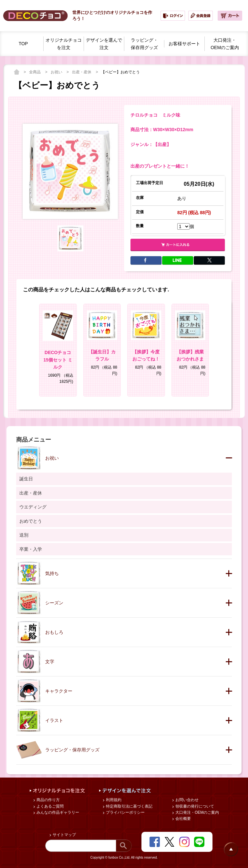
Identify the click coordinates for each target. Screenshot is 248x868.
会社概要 (183, 819)
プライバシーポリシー (125, 812)
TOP (23, 44)
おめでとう (31, 521)
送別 (24, 535)
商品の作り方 (48, 800)
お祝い (57, 72)
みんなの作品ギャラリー (57, 812)
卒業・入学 (31, 549)
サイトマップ (64, 835)
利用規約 (113, 800)
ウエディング (33, 507)
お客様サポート (184, 44)
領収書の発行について (194, 806)
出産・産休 (82, 72)
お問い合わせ (186, 800)
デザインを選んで (104, 44)
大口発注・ (225, 44)
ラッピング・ (144, 44)
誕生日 (26, 479)
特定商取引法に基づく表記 (129, 806)
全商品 (35, 72)
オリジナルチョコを (64, 44)
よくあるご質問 (50, 806)
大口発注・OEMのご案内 (197, 812)
